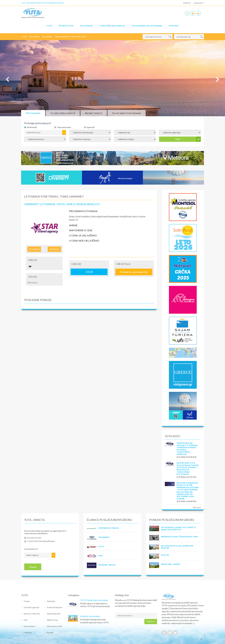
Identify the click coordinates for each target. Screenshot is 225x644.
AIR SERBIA (104, 537)
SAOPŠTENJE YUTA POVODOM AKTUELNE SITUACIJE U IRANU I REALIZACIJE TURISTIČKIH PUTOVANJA (188, 469)
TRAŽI (178, 139)
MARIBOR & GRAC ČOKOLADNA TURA (180, 537)
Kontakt (174, 26)
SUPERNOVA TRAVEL (109, 528)
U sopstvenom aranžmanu (41, 541)
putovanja (34, 37)
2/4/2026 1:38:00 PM (186, 501)
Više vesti (197, 508)
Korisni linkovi (29, 626)
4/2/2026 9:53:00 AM (186, 457)
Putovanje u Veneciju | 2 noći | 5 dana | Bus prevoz (179, 528)
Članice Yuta (66, 26)
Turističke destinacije (112, 26)
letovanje (47, 37)
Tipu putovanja (64, 127)
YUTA (49, 26)
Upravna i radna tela (32, 614)
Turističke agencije (31, 607)
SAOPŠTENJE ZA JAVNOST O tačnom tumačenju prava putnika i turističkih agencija (187, 449)
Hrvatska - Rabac (171, 564)
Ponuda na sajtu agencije (134, 272)
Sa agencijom (34, 538)
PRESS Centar (52, 620)
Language (198, 3)
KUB (100, 556)
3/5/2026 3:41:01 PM (186, 477)
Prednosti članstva (55, 607)
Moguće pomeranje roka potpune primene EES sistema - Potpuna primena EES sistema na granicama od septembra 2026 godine (188, 491)
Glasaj (33, 567)
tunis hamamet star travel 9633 (70, 37)
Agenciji (91, 127)
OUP (25, 620)
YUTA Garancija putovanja (94, 600)
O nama (27, 601)
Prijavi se (151, 621)
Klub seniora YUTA (55, 626)
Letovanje (28, 633)
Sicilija (165, 555)
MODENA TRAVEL (107, 565)
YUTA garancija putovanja (147, 26)
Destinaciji (32, 127)
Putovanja (86, 26)
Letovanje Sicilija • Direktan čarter (177, 547)
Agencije (187, 3)
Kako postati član (54, 614)
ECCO (101, 546)
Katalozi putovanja (90, 616)
